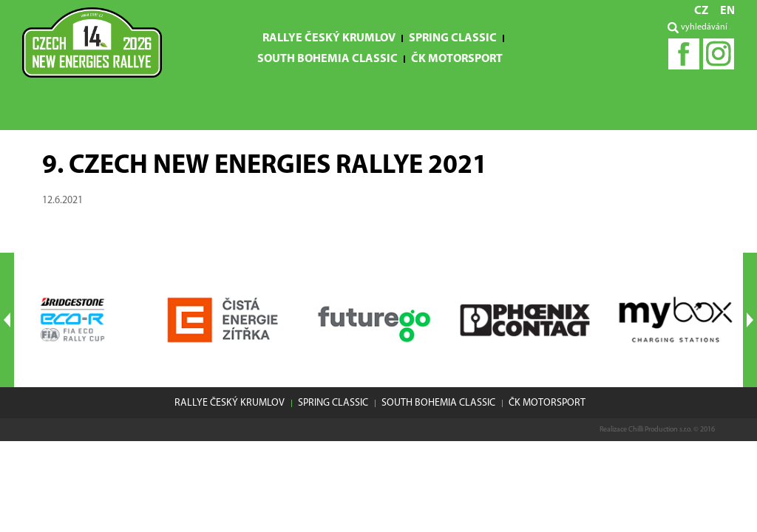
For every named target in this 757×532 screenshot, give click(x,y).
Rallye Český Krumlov (329, 38)
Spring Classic (453, 38)
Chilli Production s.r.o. (660, 430)
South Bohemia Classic (327, 59)
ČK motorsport (457, 59)
